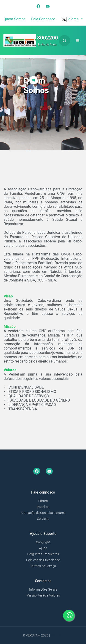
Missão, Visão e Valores (43, 595)
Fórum (43, 501)
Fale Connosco (43, 19)
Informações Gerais (43, 589)
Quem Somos (14, 19)
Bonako (57, 635)
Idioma (70, 19)
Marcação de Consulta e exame (43, 513)
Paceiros (43, 507)
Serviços (43, 519)
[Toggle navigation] (78, 41)
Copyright (43, 542)
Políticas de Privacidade (43, 560)
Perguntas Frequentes (43, 554)
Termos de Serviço (43, 566)
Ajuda (43, 548)
